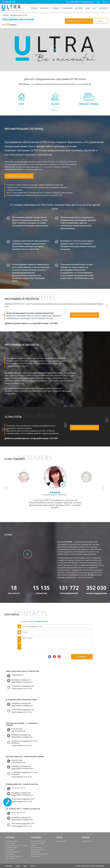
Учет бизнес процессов (14, 856)
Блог (94, 8)
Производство (36, 848)
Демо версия (10, 858)
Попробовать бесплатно (79, 21)
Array (33, 866)
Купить (100, 21)
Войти (105, 2)
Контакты (103, 8)
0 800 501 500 (10, 2)
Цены (88, 8)
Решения (44, 8)
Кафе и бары (10, 843)
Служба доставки (11, 848)
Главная (34, 8)
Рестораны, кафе (11, 841)
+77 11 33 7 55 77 (18, 788)
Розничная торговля (38, 841)
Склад (33, 845)
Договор (79, 8)
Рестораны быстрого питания (16, 845)
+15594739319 (17, 675)
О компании (67, 8)
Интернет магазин (38, 843)
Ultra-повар (10, 850)
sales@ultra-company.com (82, 2)
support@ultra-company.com (22, 682)
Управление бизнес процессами (12, 853)
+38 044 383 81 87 (18, 731)
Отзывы (56, 8)
